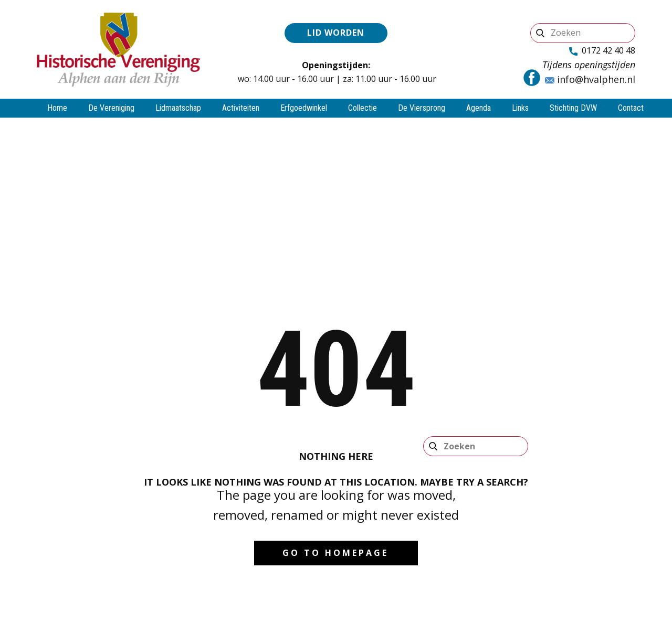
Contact (631, 108)
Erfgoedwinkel (304, 108)
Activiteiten (241, 108)
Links (520, 108)
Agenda (479, 108)
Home (57, 108)
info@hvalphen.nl (590, 80)
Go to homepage (335, 553)
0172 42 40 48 (602, 51)
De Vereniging (111, 108)
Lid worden (336, 33)
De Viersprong (422, 108)
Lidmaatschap (178, 108)
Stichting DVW (573, 108)
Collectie (363, 108)
